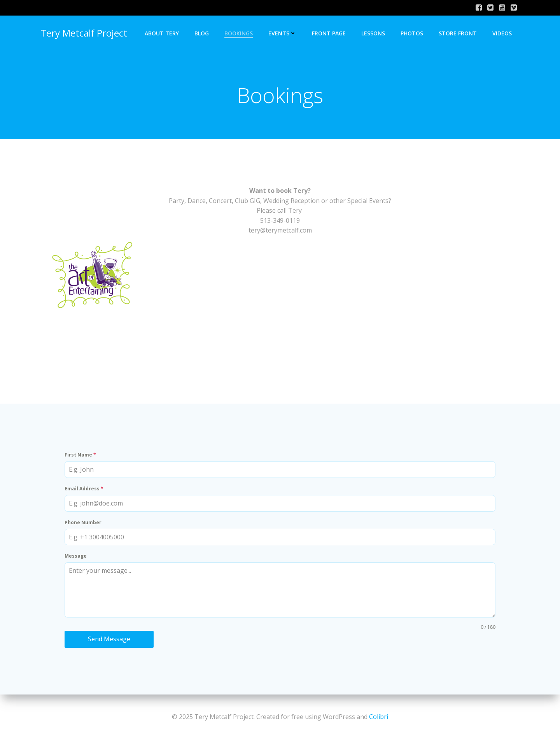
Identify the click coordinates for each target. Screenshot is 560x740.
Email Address (84, 489)
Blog (202, 33)
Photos (412, 33)
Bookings (239, 33)
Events (282, 33)
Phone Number (83, 522)
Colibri (379, 717)
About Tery (162, 33)
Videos (502, 33)
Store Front (458, 33)
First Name (80, 455)
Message (76, 556)
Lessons (373, 33)
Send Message (109, 639)
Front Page (329, 33)
